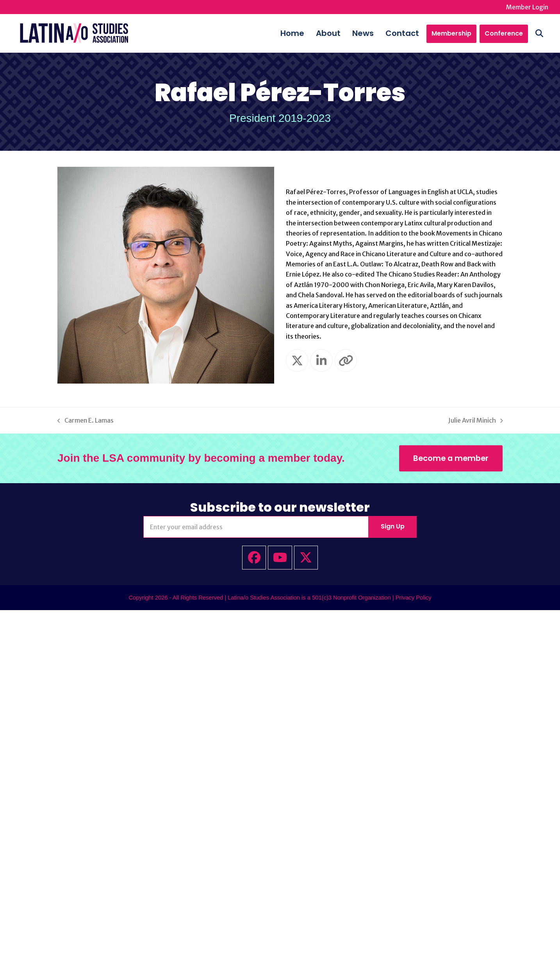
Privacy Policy (414, 598)
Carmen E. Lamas (86, 422)
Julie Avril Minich (476, 422)
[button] (544, 34)
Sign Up (393, 527)
